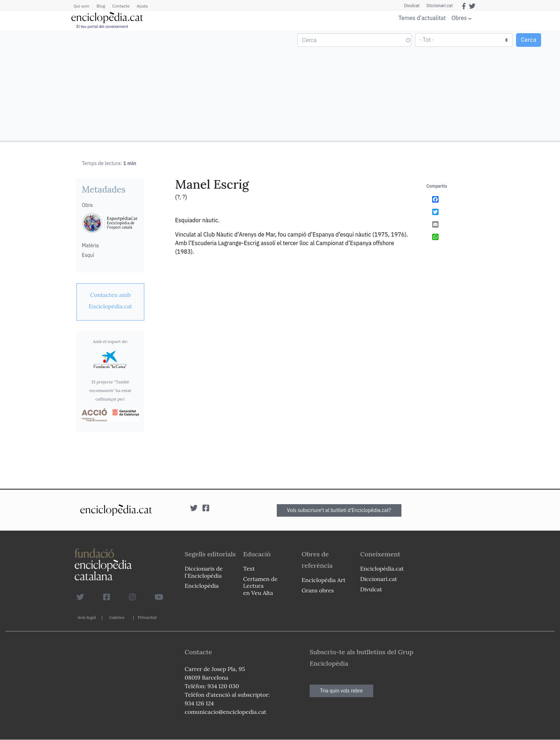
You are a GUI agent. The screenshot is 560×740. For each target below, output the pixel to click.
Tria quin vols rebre (341, 691)
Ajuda (142, 6)
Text (249, 568)
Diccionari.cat (439, 6)
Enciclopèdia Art (324, 580)
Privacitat (147, 617)
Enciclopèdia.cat (382, 568)
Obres (459, 18)
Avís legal (87, 617)
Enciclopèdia (202, 586)
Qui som (81, 6)
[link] (110, 301)
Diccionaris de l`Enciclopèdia (204, 572)
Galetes (117, 617)
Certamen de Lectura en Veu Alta (260, 586)
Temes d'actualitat (422, 18)
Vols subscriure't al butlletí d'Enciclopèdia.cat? (339, 510)
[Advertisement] (141, 85)
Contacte (121, 6)
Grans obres (318, 590)
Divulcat (412, 6)
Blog (101, 6)
